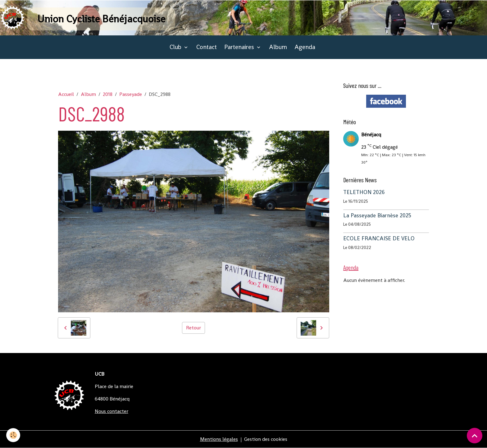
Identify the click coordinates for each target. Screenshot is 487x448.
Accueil (66, 94)
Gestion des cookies (266, 439)
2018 (108, 94)
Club (176, 47)
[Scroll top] (475, 436)
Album (278, 47)
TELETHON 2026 (364, 192)
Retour (193, 328)
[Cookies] (13, 435)
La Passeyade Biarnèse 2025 (377, 215)
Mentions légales (219, 439)
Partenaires (240, 47)
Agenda (305, 47)
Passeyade (131, 94)
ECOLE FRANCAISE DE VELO (379, 238)
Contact (207, 47)
